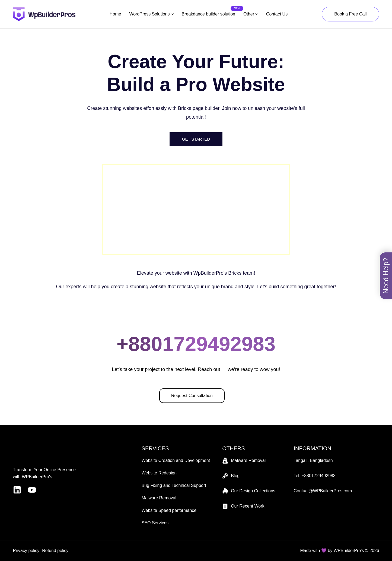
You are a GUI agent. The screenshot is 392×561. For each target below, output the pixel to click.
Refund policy (55, 551)
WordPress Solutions (149, 14)
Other (249, 14)
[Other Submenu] (256, 14)
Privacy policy (26, 551)
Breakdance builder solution (208, 13)
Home (115, 14)
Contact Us (277, 14)
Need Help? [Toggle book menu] (386, 276)
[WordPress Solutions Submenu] (172, 14)
